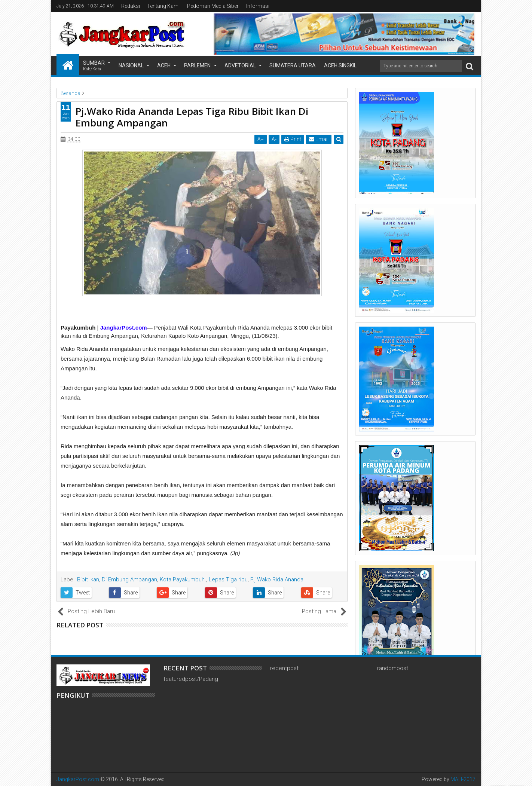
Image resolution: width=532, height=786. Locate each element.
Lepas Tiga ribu (228, 579)
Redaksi (131, 6)
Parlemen (197, 65)
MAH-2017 (463, 779)
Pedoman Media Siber (213, 6)
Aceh (164, 65)
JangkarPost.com (78, 779)
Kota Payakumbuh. (183, 579)
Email (319, 139)
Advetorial (240, 65)
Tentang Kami (163, 6)
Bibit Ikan (88, 579)
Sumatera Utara (293, 65)
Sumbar (94, 66)
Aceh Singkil (340, 65)
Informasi (258, 6)
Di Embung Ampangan (129, 579)
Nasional (131, 65)
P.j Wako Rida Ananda (277, 579)
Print (293, 139)
